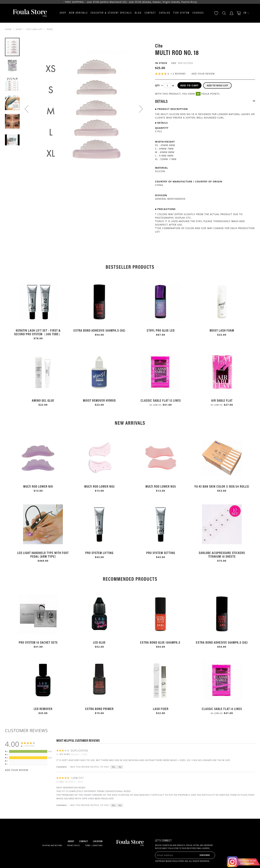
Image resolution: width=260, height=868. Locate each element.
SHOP (19, 29)
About (71, 841)
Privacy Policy (74, 846)
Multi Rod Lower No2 (99, 486)
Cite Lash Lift (34, 29)
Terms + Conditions (94, 846)
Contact (150, 13)
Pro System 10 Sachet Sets (38, 642)
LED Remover (43, 709)
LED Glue (99, 642)
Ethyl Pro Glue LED (161, 330)
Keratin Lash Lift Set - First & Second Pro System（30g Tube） (38, 332)
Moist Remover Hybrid (99, 400)
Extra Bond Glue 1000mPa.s (161, 642)
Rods (50, 29)
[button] (245, 13)
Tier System (181, 13)
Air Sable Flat (222, 400)
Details (161, 101)
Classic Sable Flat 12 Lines (161, 400)
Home (8, 29)
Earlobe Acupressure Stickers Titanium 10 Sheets (222, 554)
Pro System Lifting (99, 553)
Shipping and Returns (52, 846)
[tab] (205, 101)
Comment (62, 767)
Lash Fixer (161, 709)
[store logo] (30, 13)
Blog (138, 13)
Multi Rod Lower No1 (38, 486)
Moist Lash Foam (222, 330)
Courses (198, 13)
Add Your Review (203, 74)
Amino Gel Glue (43, 400)
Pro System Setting (161, 553)
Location (98, 841)
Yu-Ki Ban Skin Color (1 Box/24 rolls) (222, 486)
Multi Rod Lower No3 (161, 486)
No (120, 767)
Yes (114, 767)
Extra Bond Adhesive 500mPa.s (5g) (99, 330)
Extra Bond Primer (99, 709)
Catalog (165, 13)
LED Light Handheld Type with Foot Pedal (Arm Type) (43, 554)
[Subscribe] (205, 855)
